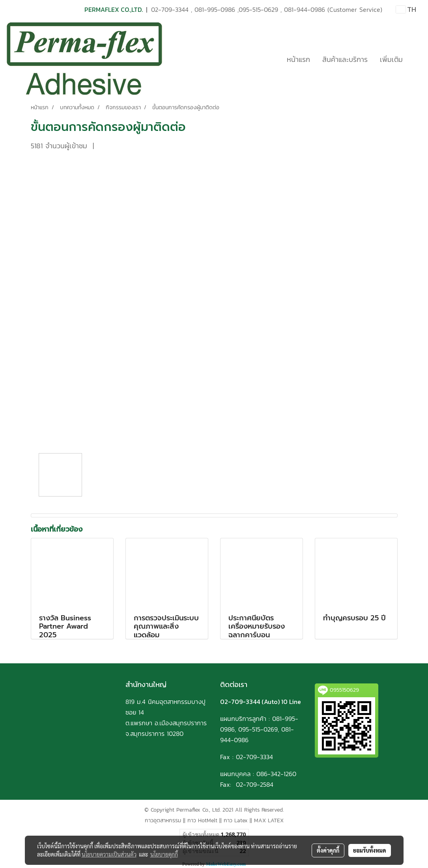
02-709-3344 (170, 9)
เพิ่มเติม (391, 59)
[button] (416, 59)
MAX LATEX (269, 820)
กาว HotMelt (202, 820)
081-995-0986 (215, 9)
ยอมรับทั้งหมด (370, 850)
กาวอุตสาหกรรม (163, 820)
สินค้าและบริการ (345, 59)
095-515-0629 (258, 9)
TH (406, 9)
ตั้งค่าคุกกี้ (328, 850)
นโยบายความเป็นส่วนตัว (109, 854)
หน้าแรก (298, 59)
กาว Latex (236, 820)
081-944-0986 (305, 9)
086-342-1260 (276, 774)
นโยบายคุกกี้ (164, 854)
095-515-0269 (258, 729)
